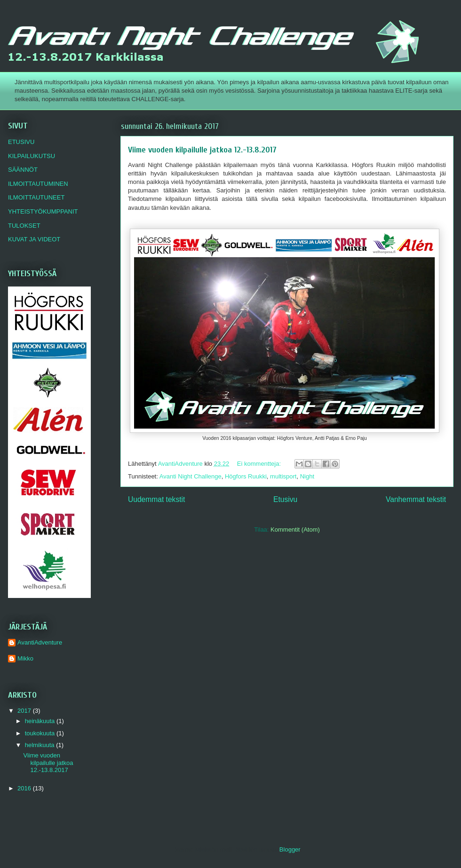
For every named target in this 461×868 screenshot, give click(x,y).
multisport (283, 476)
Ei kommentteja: (260, 464)
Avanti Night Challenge (191, 476)
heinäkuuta (41, 721)
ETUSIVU (21, 142)
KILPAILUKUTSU (32, 156)
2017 (25, 711)
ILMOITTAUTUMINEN (38, 184)
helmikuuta (40, 745)
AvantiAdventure (40, 642)
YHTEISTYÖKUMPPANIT (43, 211)
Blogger (290, 849)
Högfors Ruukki (246, 476)
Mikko (25, 658)
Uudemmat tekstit (156, 499)
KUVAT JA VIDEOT (34, 239)
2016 (25, 788)
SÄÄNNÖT (23, 170)
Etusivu (285, 499)
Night (307, 476)
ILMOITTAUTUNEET (36, 197)
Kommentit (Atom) (295, 530)
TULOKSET (24, 226)
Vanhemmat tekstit (416, 499)
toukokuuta (41, 733)
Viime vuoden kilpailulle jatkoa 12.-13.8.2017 (202, 150)
